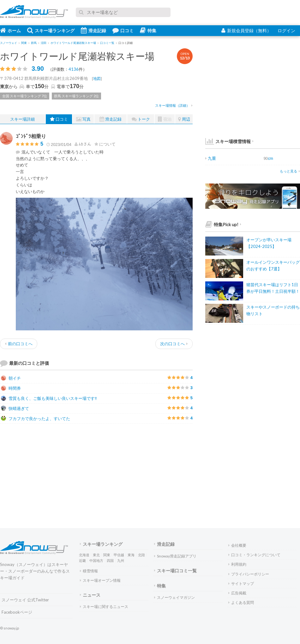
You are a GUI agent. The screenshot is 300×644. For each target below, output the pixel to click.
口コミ (123, 30)
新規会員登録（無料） (246, 30)
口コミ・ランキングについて (254, 555)
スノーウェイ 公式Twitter (25, 600)
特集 (148, 30)
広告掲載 (237, 593)
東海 (131, 555)
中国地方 (96, 560)
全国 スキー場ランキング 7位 (25, 96)
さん (83, 144)
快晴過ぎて (15, 408)
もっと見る (290, 171)
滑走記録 (93, 30)
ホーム (10, 30)
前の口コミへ (19, 344)
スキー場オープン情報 (100, 580)
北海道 (84, 555)
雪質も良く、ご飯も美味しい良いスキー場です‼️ (49, 398)
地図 (97, 78)
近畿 (82, 560)
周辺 (184, 119)
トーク (141, 119)
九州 (121, 560)
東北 (96, 555)
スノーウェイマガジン (174, 597)
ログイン (286, 30)
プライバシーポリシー (249, 574)
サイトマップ (241, 584)
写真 (83, 119)
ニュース (90, 595)
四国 (110, 560)
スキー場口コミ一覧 (175, 571)
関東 (107, 555)
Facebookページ (17, 612)
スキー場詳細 (22, 119)
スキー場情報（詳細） (174, 105)
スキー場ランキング (51, 30)
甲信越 (119, 555)
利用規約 (237, 564)
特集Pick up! (223, 224)
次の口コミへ (174, 344)
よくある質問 (241, 602)
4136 (74, 69)
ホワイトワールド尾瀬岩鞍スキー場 (77, 56)
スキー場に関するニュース (104, 607)
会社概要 (237, 545)
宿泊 (165, 119)
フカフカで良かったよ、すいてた (36, 418)
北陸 (141, 555)
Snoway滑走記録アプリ (175, 556)
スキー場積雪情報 (228, 141)
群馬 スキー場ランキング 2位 (76, 96)
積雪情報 (89, 571)
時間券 (11, 388)
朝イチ (11, 378)
